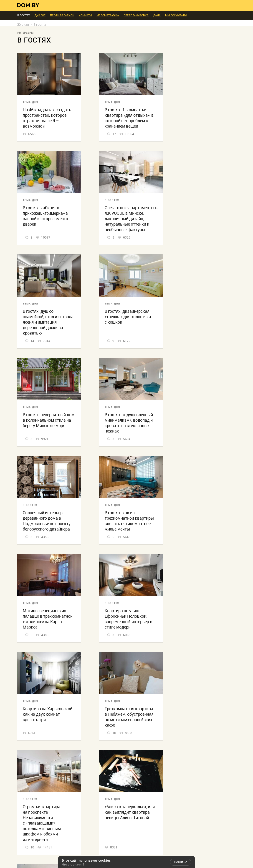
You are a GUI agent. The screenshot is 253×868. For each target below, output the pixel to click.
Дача (157, 15)
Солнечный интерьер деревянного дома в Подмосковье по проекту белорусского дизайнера (47, 521)
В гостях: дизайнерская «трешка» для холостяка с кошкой (128, 317)
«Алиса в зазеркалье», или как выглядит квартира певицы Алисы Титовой (130, 812)
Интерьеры (25, 33)
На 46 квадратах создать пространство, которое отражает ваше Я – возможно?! (47, 118)
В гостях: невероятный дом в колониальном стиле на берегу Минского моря (49, 420)
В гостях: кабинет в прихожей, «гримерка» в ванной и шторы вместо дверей (45, 216)
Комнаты (85, 15)
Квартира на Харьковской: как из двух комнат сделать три (48, 714)
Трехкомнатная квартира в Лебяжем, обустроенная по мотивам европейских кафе (129, 717)
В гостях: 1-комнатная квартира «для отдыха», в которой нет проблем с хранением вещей (129, 118)
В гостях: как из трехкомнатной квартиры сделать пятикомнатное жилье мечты (129, 521)
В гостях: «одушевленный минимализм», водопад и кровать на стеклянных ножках (129, 423)
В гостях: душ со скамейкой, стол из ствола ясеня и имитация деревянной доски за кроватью (48, 322)
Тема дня (30, 102)
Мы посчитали (176, 15)
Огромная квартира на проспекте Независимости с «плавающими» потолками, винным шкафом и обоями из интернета (42, 823)
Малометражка (108, 15)
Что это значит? (73, 864)
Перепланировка (136, 15)
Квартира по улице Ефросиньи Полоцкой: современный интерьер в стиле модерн (128, 619)
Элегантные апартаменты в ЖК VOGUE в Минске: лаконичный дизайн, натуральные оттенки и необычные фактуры (131, 219)
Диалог (40, 15)
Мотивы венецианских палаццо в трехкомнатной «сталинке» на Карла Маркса (48, 619)
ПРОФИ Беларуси (62, 15)
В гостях (112, 200)
